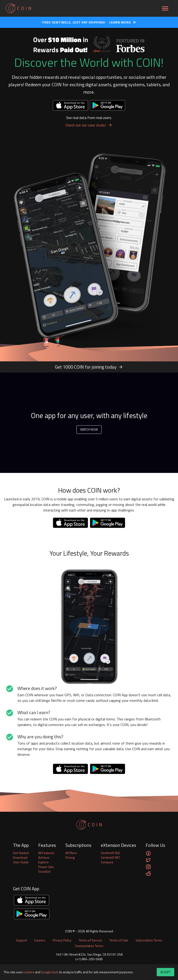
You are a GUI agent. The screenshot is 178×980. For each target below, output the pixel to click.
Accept (165, 972)
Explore (43, 862)
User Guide (21, 862)
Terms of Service (90, 940)
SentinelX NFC (111, 858)
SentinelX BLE (110, 853)
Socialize (44, 871)
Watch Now (89, 430)
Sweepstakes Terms (89, 946)
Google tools (50, 972)
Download (20, 858)
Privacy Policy (62, 940)
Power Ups (46, 867)
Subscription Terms (149, 940)
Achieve (44, 858)
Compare (107, 862)
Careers (40, 940)
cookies (29, 972)
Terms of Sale (119, 940)
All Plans (71, 853)
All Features (46, 853)
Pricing (70, 858)
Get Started (21, 853)
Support (21, 940)
